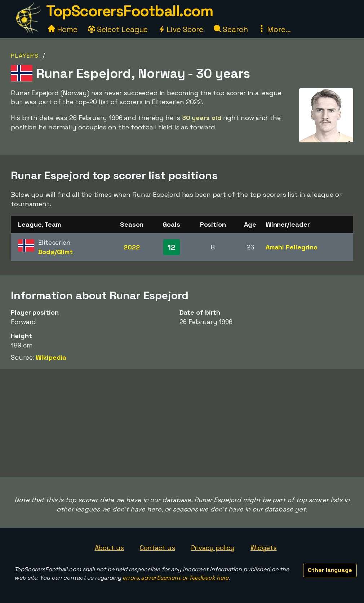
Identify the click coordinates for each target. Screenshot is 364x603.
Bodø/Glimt (56, 252)
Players (25, 56)
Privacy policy (213, 548)
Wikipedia (51, 357)
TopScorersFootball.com (129, 11)
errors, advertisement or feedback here (176, 578)
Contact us (157, 548)
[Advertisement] (182, 423)
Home (63, 29)
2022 (132, 247)
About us (109, 548)
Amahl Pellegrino (292, 247)
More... (274, 29)
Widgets (263, 548)
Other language (330, 570)
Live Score (181, 29)
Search (231, 29)
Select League (118, 29)
